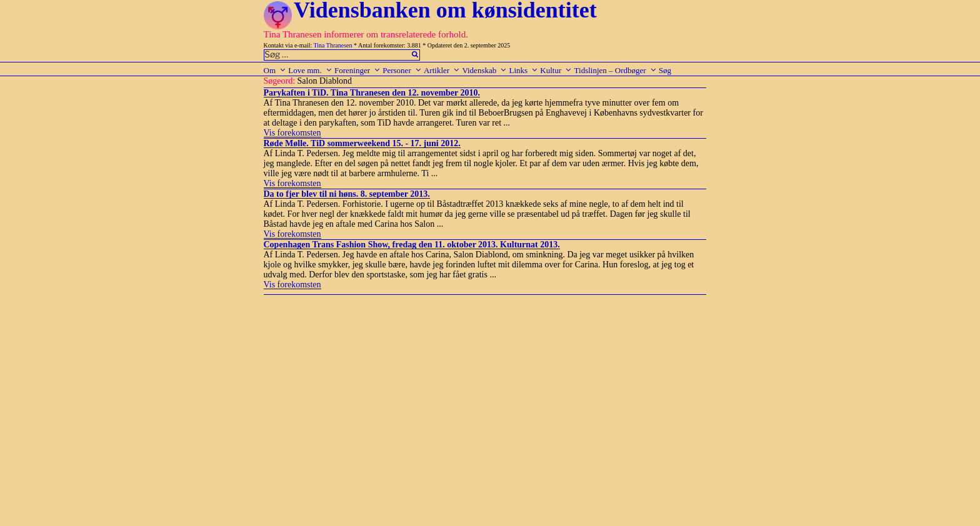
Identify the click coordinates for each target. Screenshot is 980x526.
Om (275, 70)
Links (523, 70)
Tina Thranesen (333, 45)
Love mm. (310, 70)
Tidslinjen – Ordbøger (616, 70)
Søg (665, 70)
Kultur (556, 70)
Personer (402, 70)
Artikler (442, 70)
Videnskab (484, 70)
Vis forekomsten (292, 133)
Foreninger (357, 70)
